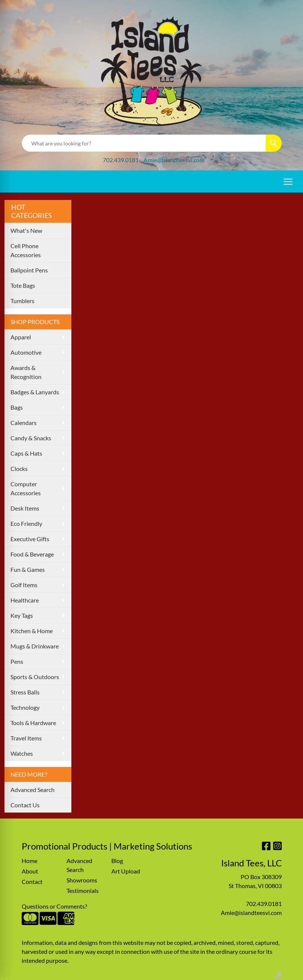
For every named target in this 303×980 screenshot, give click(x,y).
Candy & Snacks (31, 438)
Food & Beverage (32, 554)
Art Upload (126, 871)
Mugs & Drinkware (35, 646)
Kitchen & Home (32, 631)
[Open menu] (288, 182)
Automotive (26, 352)
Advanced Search (33, 790)
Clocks (19, 469)
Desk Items (25, 508)
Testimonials (83, 890)
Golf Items (24, 585)
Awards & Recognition (26, 372)
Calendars (24, 423)
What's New (26, 230)
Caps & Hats (26, 453)
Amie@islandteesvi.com (174, 160)
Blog (117, 861)
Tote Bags (23, 285)
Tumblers (22, 301)
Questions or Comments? (54, 906)
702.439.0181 (121, 160)
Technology (25, 707)
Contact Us (25, 805)
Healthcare (25, 600)
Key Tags (22, 615)
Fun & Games (28, 569)
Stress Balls (25, 692)
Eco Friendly (26, 523)
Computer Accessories (26, 488)
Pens (17, 661)
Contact (32, 882)
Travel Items (26, 738)
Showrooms (82, 880)
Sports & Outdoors (35, 677)
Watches (22, 753)
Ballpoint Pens (29, 270)
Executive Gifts (30, 539)
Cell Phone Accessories (26, 250)
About (30, 871)
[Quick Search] (144, 143)
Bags (17, 407)
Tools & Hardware (33, 723)
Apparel (21, 337)
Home (30, 861)
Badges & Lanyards (35, 392)
